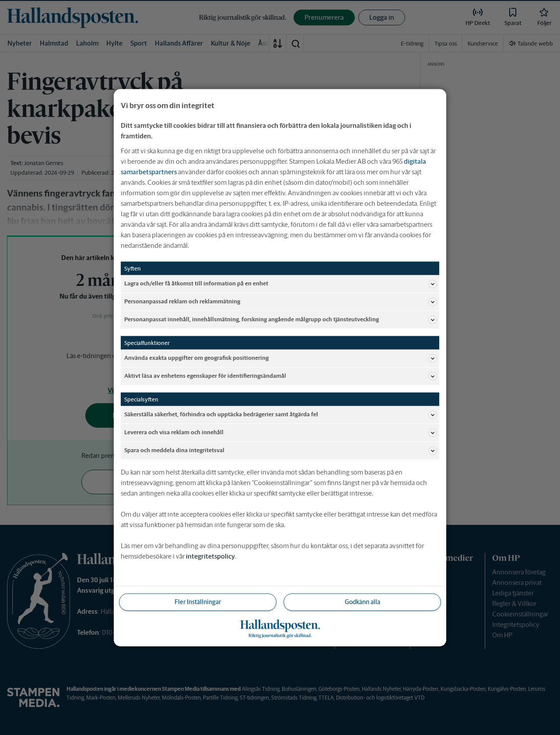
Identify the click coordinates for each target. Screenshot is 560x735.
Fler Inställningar (198, 601)
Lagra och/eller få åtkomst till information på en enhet (281, 284)
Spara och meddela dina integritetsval (281, 450)
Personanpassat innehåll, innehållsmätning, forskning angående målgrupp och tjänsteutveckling (281, 320)
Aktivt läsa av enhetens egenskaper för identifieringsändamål (281, 376)
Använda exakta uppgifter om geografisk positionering (281, 358)
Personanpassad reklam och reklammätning (281, 302)
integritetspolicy (210, 556)
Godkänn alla (362, 601)
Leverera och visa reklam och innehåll (281, 433)
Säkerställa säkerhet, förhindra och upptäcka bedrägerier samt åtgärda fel (281, 415)
